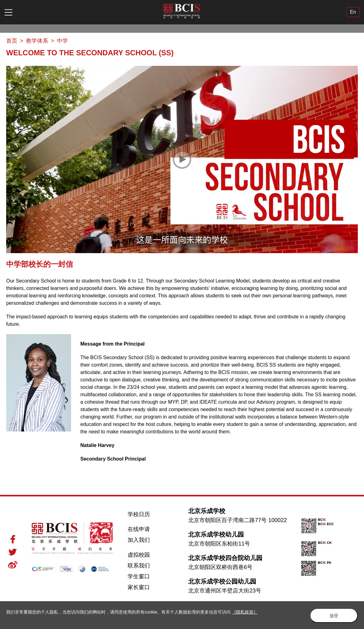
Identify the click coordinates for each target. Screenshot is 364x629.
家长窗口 (139, 587)
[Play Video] (182, 159)
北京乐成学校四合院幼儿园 (225, 558)
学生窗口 (139, 576)
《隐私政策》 (245, 612)
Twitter (13, 552)
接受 (332, 615)
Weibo (13, 565)
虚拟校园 (139, 555)
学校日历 (139, 514)
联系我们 (139, 566)
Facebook (13, 539)
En (353, 12)
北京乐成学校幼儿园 (216, 534)
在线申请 (139, 529)
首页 (12, 41)
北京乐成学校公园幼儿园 (222, 581)
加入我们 (139, 540)
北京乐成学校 (207, 511)
